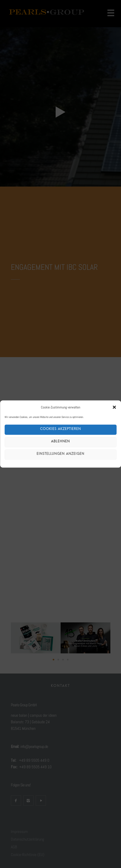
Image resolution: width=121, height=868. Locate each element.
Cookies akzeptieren (60, 430)
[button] (114, 407)
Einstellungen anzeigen (60, 455)
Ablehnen (60, 442)
